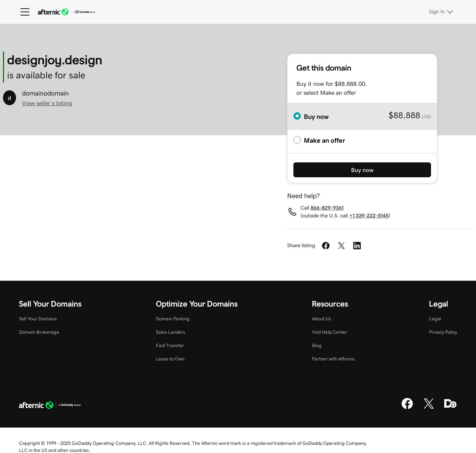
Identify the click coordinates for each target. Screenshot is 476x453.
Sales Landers (171, 332)
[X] (429, 408)
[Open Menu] (22, 12)
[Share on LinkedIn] (357, 246)
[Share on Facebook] (326, 246)
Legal (435, 319)
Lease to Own (170, 359)
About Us (321, 319)
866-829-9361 (327, 208)
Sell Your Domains (38, 319)
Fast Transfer (170, 345)
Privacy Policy (443, 332)
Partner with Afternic (333, 359)
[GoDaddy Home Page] (50, 406)
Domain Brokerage (39, 332)
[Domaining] (450, 408)
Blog (317, 345)
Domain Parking (173, 319)
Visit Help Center (330, 332)
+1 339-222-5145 (369, 216)
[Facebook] (407, 408)
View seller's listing (47, 103)
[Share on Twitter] (341, 246)
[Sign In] (442, 12)
